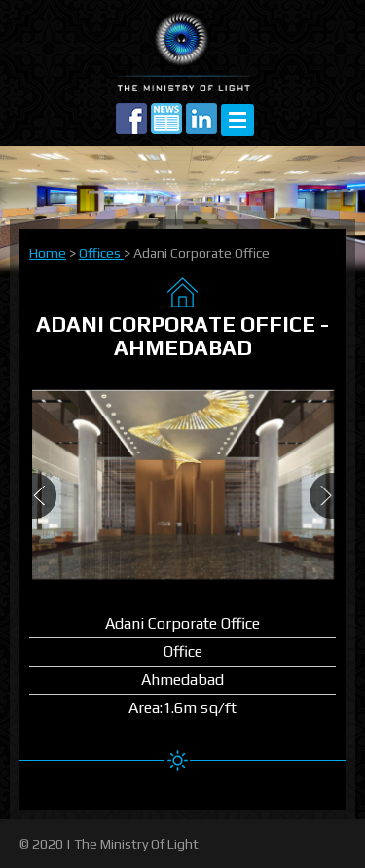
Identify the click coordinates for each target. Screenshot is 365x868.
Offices (101, 253)
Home (48, 253)
